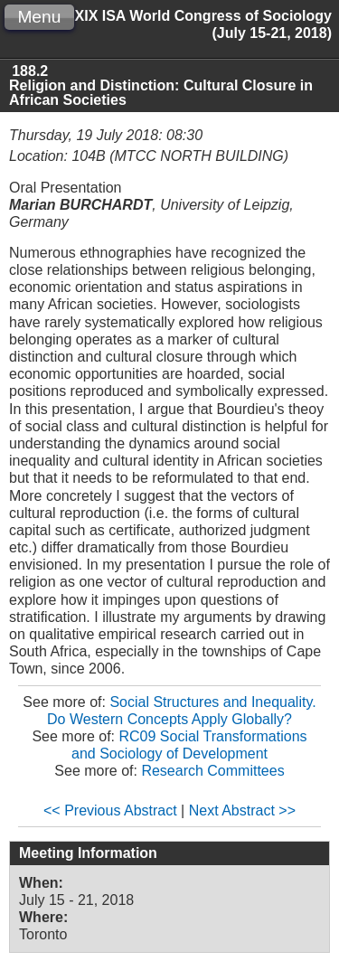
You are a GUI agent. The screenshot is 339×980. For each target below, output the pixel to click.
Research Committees (212, 771)
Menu (39, 17)
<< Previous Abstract (110, 810)
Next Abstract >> (242, 810)
